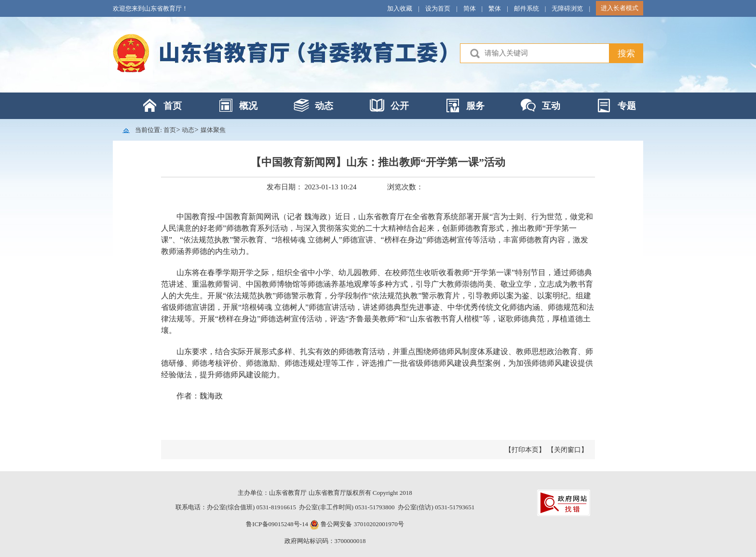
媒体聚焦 (213, 130)
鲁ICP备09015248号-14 (277, 524)
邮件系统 (526, 8)
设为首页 (438, 8)
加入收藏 (400, 8)
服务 (475, 106)
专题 (627, 106)
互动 (551, 106)
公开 (400, 106)
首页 (173, 106)
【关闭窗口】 (567, 450)
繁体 (495, 8)
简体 (470, 8)
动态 (324, 106)
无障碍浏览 (567, 8)
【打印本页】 (525, 450)
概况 (248, 106)
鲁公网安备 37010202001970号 (362, 524)
